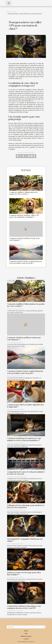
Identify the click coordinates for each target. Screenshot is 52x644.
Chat (26, 634)
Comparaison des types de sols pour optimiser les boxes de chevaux (26, 473)
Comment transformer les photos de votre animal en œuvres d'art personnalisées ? (24, 439)
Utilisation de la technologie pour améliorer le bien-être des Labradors (26, 506)
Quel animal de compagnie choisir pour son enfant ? (25, 540)
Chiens (26, 631)
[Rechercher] (26, 627)
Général (14, 12)
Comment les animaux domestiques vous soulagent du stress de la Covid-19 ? (24, 607)
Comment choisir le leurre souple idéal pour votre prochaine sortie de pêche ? (26, 262)
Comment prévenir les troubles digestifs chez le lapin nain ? (25, 406)
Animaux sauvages (26, 636)
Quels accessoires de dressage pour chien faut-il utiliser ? (24, 574)
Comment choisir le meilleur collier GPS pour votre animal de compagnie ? (24, 216)
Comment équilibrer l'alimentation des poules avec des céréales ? (23, 193)
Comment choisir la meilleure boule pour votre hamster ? (24, 239)
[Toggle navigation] (9, 3)
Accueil (8, 12)
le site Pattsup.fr (38, 101)
